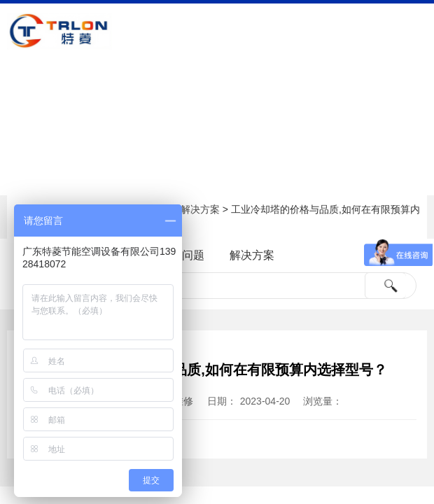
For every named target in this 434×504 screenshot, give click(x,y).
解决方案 (200, 209)
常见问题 (182, 255)
